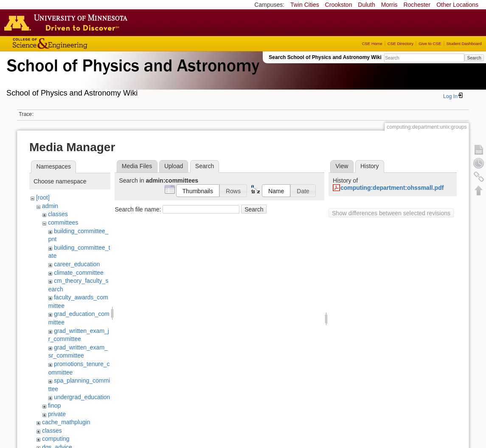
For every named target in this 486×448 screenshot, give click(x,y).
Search (474, 58)
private (57, 414)
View (342, 166)
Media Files (137, 166)
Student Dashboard (464, 44)
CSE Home (372, 44)
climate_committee (79, 273)
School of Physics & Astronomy (132, 76)
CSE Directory (400, 44)
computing (56, 439)
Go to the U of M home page (68, 23)
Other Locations (457, 5)
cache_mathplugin (66, 422)
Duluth (366, 5)
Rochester (417, 5)
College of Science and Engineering (76, 44)
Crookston (339, 5)
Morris (389, 5)
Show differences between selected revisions (391, 213)
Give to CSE (430, 44)
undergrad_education (82, 397)
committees (63, 223)
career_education (77, 264)
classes (58, 214)
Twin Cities (305, 5)
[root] (43, 197)
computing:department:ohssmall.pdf (392, 188)
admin (50, 206)
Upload (174, 166)
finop (54, 406)
